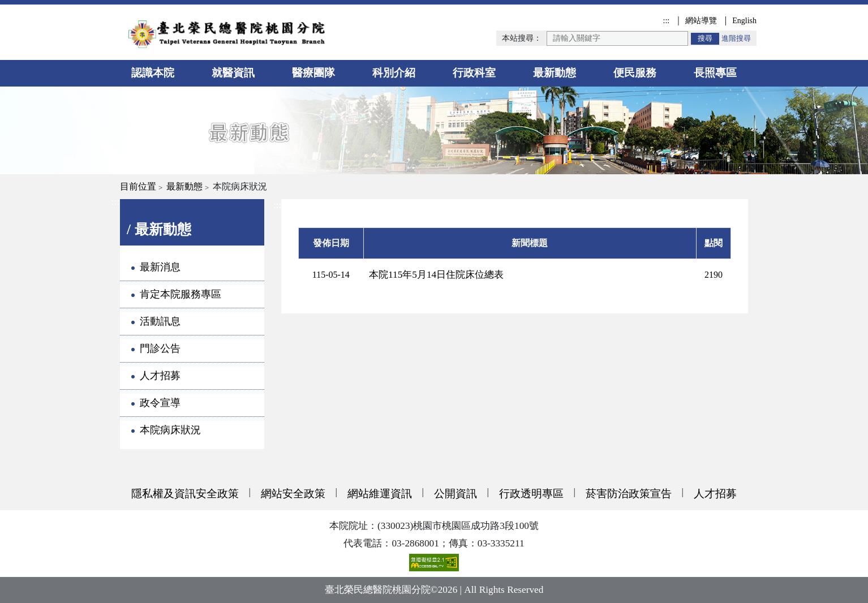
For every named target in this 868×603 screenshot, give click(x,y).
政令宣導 (160, 403)
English (744, 20)
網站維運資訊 (380, 494)
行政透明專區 (531, 494)
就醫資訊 (233, 73)
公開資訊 (456, 494)
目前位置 (138, 186)
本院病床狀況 (170, 430)
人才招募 (160, 376)
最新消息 (160, 267)
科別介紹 (394, 73)
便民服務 (635, 73)
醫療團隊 (313, 73)
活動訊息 (160, 321)
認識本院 (153, 73)
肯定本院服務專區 (181, 294)
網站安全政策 (293, 494)
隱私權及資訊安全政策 (185, 494)
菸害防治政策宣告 (629, 494)
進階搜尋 (736, 38)
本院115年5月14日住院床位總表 (436, 275)
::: (666, 20)
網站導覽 (701, 20)
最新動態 (555, 73)
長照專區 (715, 73)
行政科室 (474, 73)
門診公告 (160, 348)
